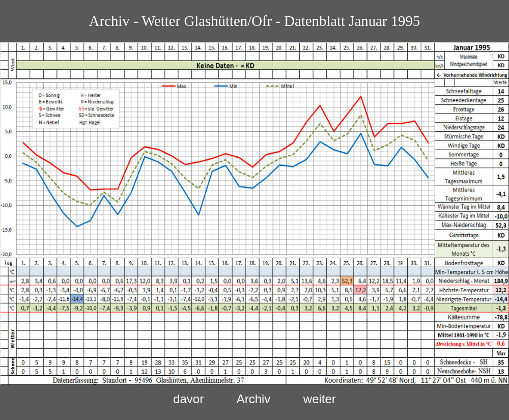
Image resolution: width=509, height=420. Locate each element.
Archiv (254, 399)
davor (188, 399)
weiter (320, 399)
